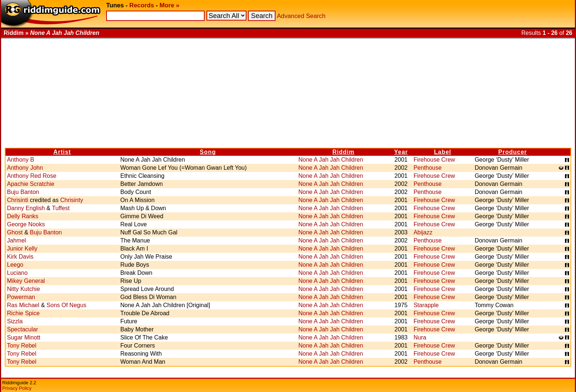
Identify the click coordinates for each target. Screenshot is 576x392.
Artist (62, 152)
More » (169, 5)
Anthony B (21, 160)
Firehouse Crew (434, 160)
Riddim (343, 152)
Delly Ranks (23, 216)
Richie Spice (23, 313)
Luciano (17, 273)
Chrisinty (72, 200)
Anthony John (25, 168)
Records (142, 5)
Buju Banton (23, 192)
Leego (15, 265)
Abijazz (423, 232)
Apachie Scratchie (31, 184)
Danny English (26, 208)
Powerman (21, 297)
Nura (420, 337)
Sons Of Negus (67, 305)
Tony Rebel (22, 346)
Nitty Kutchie (24, 289)
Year (401, 152)
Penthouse (428, 168)
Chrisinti (18, 200)
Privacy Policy (17, 388)
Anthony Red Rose (32, 176)
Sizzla (15, 321)
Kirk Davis (20, 257)
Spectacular (23, 329)
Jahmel (17, 240)
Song (208, 152)
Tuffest (61, 208)
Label (443, 152)
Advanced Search (301, 16)
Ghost (15, 232)
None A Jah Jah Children (331, 160)
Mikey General (26, 281)
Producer (512, 152)
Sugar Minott (24, 337)
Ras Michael (23, 305)
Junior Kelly (22, 249)
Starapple (426, 305)
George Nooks (26, 224)
